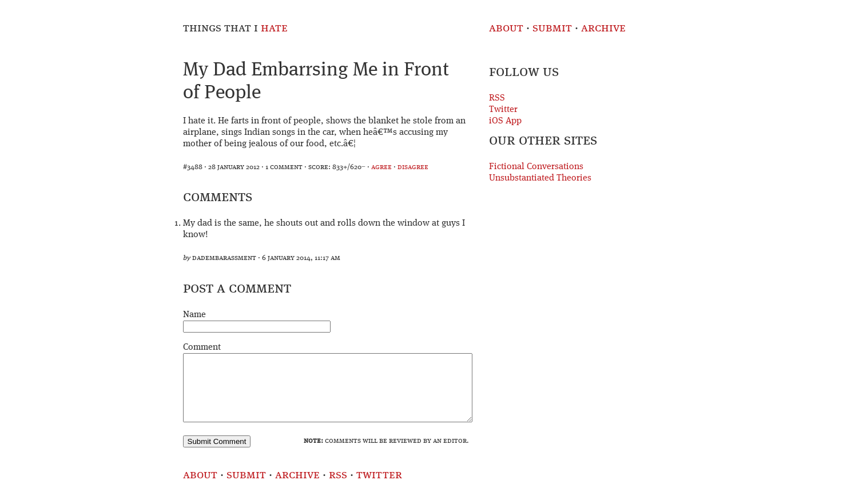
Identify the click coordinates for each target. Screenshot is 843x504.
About (506, 28)
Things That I (235, 28)
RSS (497, 98)
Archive (603, 28)
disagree (413, 167)
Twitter (503, 110)
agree (381, 167)
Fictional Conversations (536, 167)
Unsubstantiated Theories (540, 178)
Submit (552, 28)
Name (194, 315)
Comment (202, 347)
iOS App (505, 121)
